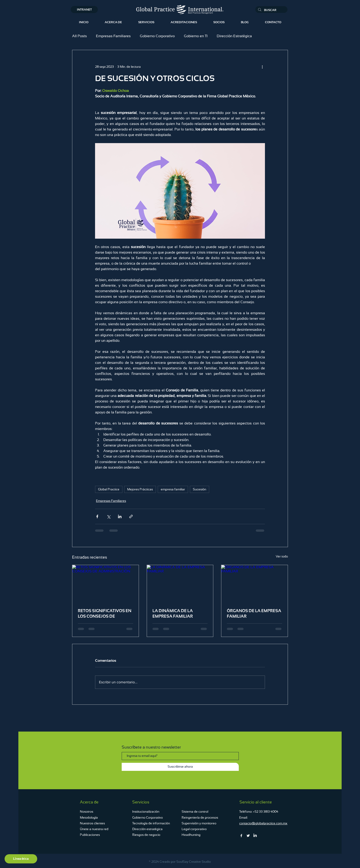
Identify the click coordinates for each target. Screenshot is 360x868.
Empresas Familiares (113, 36)
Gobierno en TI (196, 36)
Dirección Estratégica (234, 36)
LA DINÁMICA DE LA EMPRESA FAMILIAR (173, 613)
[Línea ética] (21, 859)
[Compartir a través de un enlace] (131, 516)
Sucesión (200, 489)
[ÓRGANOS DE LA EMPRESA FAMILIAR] (255, 584)
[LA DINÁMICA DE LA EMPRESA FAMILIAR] (180, 584)
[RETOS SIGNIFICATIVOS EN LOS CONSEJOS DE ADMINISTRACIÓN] (105, 584)
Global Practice (109, 489)
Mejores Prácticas (140, 489)
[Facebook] (241, 836)
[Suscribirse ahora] (180, 767)
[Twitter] (248, 836)
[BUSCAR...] (271, 10)
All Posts (79, 36)
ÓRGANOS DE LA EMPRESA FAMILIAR (254, 613)
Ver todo (282, 556)
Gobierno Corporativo (157, 36)
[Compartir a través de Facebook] (97, 516)
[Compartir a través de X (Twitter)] (108, 516)
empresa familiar (173, 489)
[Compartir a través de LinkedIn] (120, 516)
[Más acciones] (262, 67)
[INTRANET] (84, 10)
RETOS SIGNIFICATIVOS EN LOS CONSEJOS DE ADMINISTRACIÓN (105, 614)
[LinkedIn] (255, 836)
